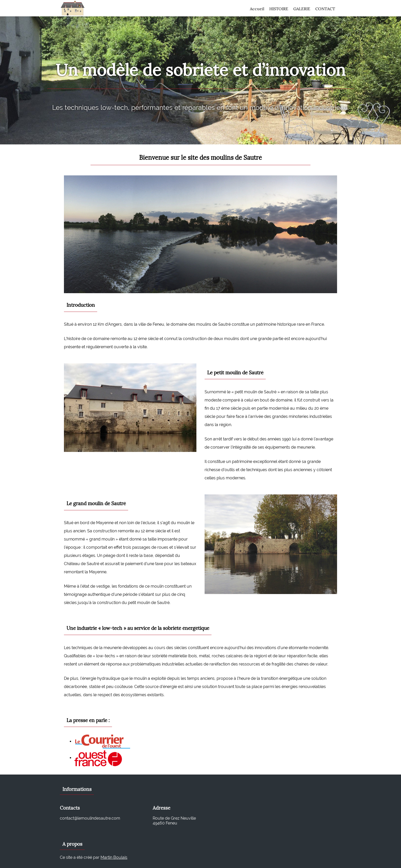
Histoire (279, 9)
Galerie (302, 9)
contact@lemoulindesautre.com (90, 818)
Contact (325, 9)
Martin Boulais (114, 857)
